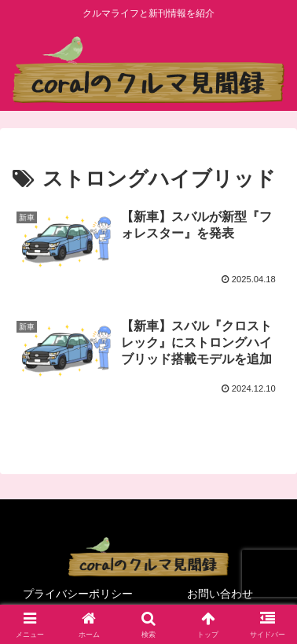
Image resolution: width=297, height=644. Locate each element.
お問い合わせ (220, 594)
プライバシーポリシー (78, 594)
